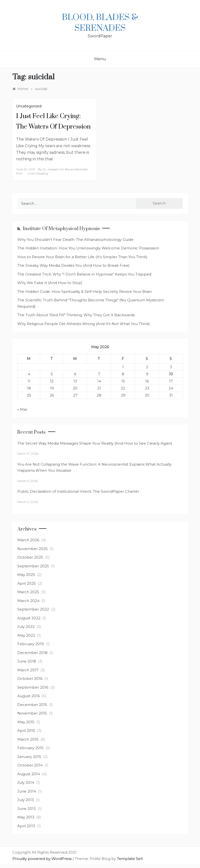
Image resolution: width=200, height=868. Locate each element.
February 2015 (30, 748)
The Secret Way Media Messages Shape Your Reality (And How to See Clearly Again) (95, 443)
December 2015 (32, 705)
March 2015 (28, 739)
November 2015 (32, 713)
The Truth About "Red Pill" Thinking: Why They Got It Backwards (76, 315)
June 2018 (27, 661)
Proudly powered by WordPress (43, 859)
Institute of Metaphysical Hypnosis (61, 229)
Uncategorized (29, 106)
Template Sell (130, 859)
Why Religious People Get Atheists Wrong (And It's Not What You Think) (84, 324)
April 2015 (26, 730)
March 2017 (28, 670)
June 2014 (27, 791)
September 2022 (33, 609)
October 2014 (30, 765)
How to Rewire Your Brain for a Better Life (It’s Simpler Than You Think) (82, 257)
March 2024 (28, 601)
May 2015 (26, 722)
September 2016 (33, 687)
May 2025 (26, 575)
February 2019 (31, 644)
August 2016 (29, 696)
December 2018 (32, 653)
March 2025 (28, 592)
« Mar (22, 409)
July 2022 (26, 627)
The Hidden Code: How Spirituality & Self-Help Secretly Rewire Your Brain (85, 291)
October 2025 (30, 557)
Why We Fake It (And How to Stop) (50, 283)
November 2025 (33, 549)
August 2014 (29, 774)
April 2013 (26, 826)
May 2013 (26, 817)
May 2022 (26, 635)
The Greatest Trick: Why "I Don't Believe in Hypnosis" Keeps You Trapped (84, 274)
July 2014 (26, 782)
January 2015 (29, 757)
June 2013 (27, 809)
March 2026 (28, 540)
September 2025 (33, 566)
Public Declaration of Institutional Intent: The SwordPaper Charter (78, 491)
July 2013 (26, 800)
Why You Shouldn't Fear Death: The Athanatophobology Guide (75, 240)
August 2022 (29, 618)
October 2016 (30, 679)
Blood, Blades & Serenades (100, 23)
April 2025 (27, 583)
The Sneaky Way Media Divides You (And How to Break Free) (73, 265)
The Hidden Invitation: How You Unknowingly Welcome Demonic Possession (88, 248)
